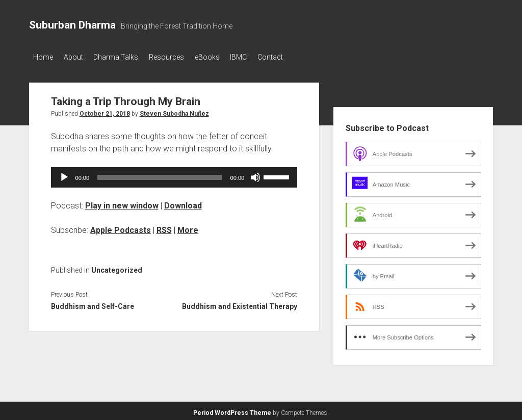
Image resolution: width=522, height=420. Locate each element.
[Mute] (255, 174)
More (188, 227)
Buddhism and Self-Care (93, 304)
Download (183, 203)
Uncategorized (117, 267)
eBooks (226, 57)
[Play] (64, 174)
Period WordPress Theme (232, 410)
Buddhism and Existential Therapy (240, 304)
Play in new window (122, 203)
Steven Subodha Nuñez (174, 111)
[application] (174, 174)
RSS (164, 227)
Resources (181, 57)
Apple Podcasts (121, 227)
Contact (299, 57)
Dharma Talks (125, 57)
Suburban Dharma (72, 25)
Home (43, 57)
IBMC (262, 57)
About (78, 57)
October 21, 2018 (105, 111)
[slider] (160, 174)
